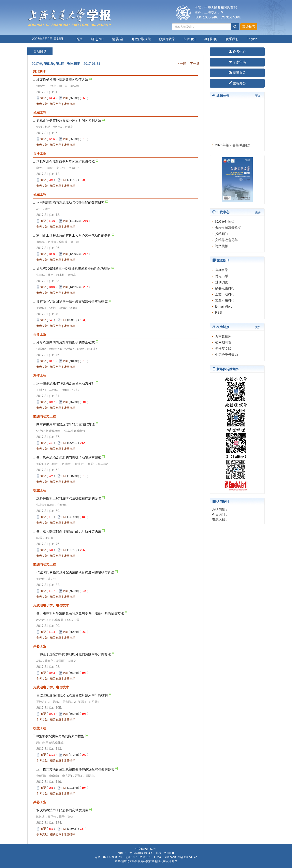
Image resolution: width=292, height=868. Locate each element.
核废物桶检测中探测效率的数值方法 (62, 80)
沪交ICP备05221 (146, 849)
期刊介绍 (97, 39)
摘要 (43, 98)
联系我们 (232, 39)
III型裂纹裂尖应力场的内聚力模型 (60, 736)
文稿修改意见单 (227, 240)
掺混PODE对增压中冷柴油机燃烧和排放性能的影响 (73, 269)
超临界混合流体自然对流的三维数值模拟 (65, 161)
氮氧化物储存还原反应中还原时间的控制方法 (69, 121)
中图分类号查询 (227, 355)
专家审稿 (237, 62)
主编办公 (237, 83)
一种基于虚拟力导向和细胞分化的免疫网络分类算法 (74, 654)
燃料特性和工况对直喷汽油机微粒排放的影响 (69, 498)
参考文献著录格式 (228, 228)
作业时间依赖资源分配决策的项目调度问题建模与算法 (75, 572)
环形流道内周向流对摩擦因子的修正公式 (65, 342)
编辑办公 (237, 73)
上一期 (181, 64)
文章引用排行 (225, 300)
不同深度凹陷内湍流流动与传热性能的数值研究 (70, 202)
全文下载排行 (225, 294)
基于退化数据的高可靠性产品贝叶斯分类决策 (69, 531)
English (252, 39)
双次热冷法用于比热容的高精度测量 (62, 810)
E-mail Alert (223, 306)
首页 (79, 39)
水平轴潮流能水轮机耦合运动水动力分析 (65, 383)
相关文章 (56, 104)
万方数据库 (223, 336)
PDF (66, 98)
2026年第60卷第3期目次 (233, 147)
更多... (259, 96)
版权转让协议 (225, 222)
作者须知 (190, 39)
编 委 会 (118, 39)
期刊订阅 (211, 39)
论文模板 (222, 246)
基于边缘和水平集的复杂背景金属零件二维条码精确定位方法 (80, 613)
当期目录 (222, 270)
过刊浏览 (222, 282)
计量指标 (69, 104)
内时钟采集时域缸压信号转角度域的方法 (65, 424)
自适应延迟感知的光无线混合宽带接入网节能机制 (72, 695)
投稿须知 (222, 234)
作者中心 (237, 52)
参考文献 (42, 104)
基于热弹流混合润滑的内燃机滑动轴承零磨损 (69, 457)
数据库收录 (167, 39)
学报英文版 (223, 349)
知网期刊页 (223, 343)
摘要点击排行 (225, 288)
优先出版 (222, 276)
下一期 (195, 64)
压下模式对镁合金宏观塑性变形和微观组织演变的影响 (75, 769)
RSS (218, 313)
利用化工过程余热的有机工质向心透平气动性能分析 (74, 236)
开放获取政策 (141, 39)
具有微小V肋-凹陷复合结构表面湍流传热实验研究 (72, 302)
